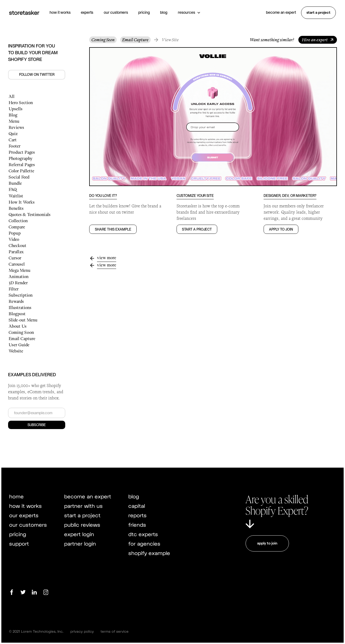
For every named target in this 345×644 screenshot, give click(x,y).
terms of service (115, 631)
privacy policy (82, 631)
